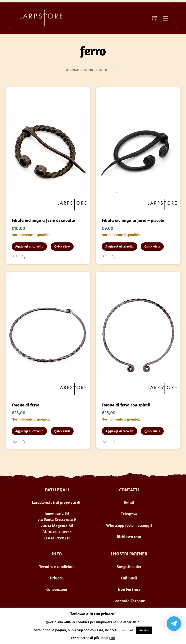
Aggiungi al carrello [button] (29, 246)
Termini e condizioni (57, 567)
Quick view (62, 246)
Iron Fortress (129, 589)
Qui (112, 638)
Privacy (57, 578)
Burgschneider (129, 567)
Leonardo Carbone (129, 601)
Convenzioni (57, 589)
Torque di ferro (25, 405)
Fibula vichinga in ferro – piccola (133, 220)
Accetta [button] (144, 630)
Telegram (129, 514)
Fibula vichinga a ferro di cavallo (43, 220)
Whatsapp (115, 525)
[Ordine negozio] (93, 70)
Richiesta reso (129, 537)
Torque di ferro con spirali (126, 405)
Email (129, 503)
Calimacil (129, 578)
